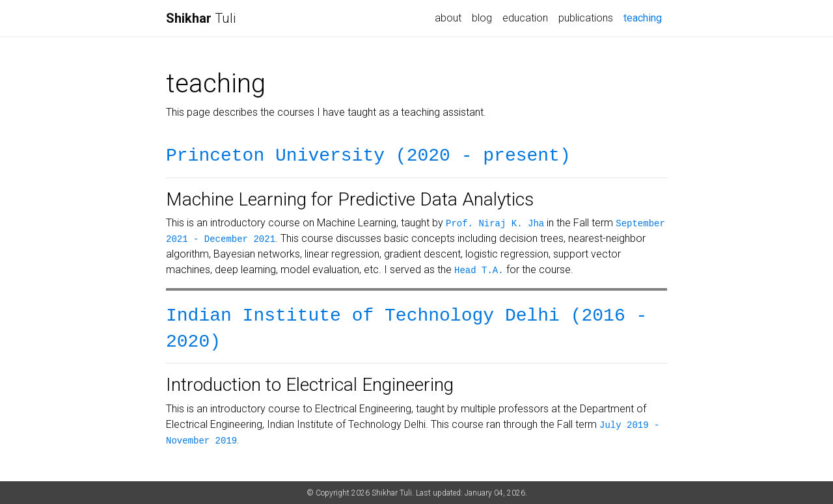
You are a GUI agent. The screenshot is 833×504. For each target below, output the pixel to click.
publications (586, 18)
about (448, 18)
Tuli (201, 18)
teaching (645, 17)
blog (482, 18)
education (525, 18)
